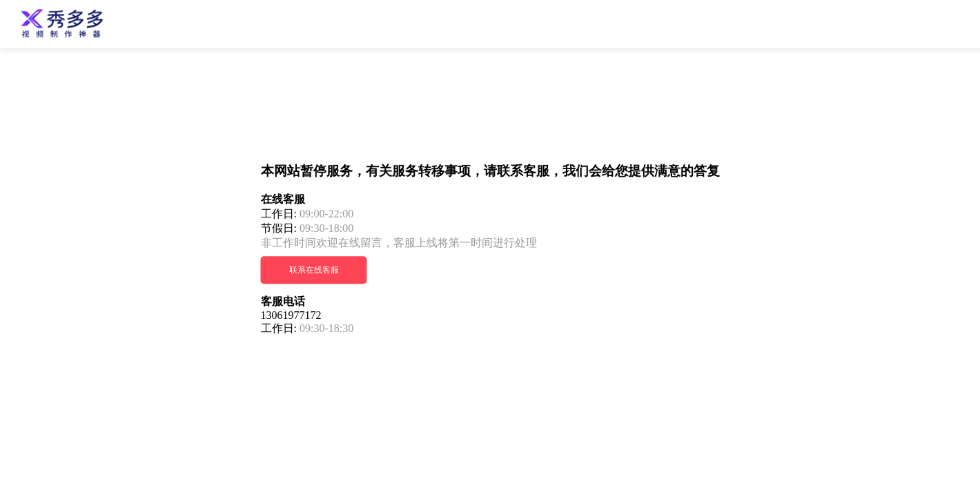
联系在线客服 (314, 271)
